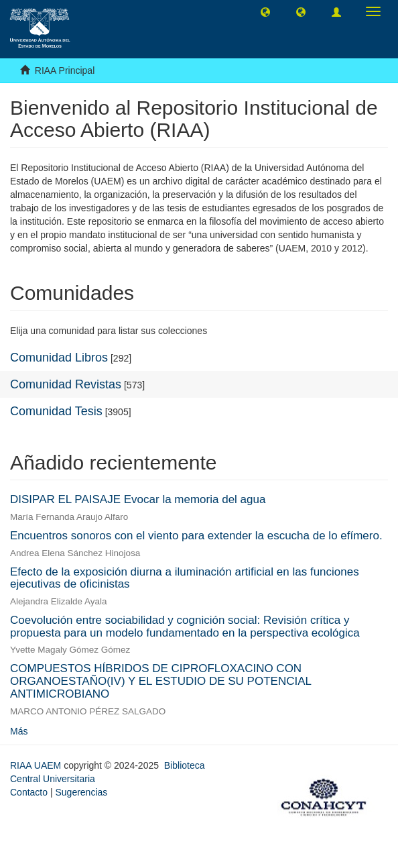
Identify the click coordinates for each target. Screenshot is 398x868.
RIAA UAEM (37, 765)
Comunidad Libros (59, 358)
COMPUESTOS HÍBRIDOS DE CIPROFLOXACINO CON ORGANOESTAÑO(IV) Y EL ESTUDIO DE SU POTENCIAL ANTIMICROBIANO (160, 681)
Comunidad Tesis (56, 411)
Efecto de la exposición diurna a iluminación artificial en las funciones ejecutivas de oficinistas (185, 578)
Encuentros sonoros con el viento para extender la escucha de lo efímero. (196, 536)
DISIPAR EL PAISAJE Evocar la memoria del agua (138, 499)
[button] (265, 11)
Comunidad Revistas (66, 384)
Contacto (29, 792)
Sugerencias (81, 792)
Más (19, 731)
